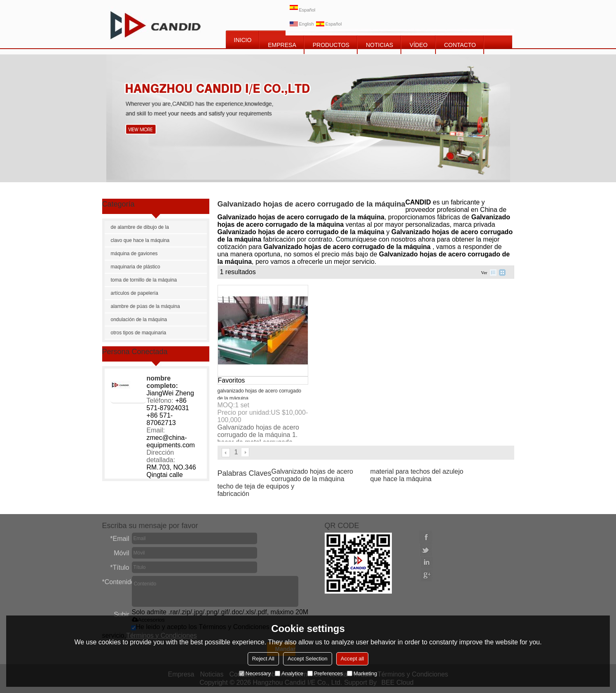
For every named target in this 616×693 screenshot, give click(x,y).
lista (493, 273)
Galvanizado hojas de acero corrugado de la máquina (312, 475)
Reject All (263, 659)
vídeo (419, 45)
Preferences (325, 673)
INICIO (243, 40)
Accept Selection (308, 659)
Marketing (362, 673)
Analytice (289, 673)
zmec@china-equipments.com (171, 441)
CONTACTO (460, 45)
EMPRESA (282, 45)
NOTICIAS (379, 45)
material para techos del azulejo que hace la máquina (417, 475)
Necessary (255, 673)
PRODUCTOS (331, 45)
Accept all (352, 659)
